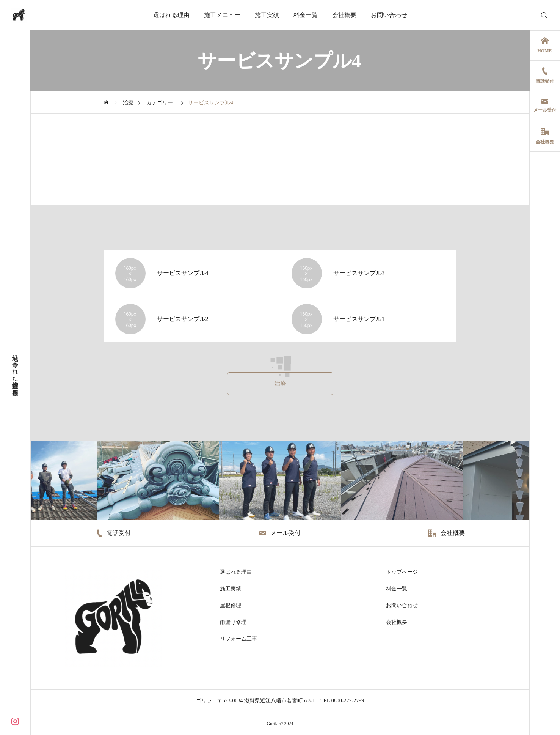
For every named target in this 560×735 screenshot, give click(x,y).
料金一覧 (306, 15)
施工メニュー (222, 15)
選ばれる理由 (171, 15)
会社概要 (344, 15)
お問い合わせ (389, 15)
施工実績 (267, 15)
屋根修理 (231, 606)
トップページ (402, 572)
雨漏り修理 (233, 622)
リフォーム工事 (238, 639)
